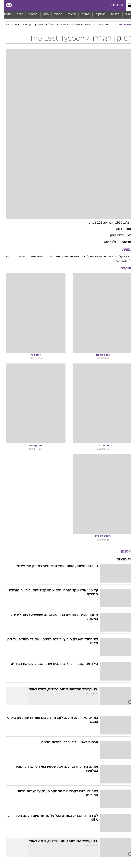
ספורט (82, 15)
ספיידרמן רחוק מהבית (29, 25)
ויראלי (68, 15)
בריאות (29, 15)
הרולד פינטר (108, 242)
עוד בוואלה (121, 560)
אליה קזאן (113, 235)
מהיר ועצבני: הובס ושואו (93, 25)
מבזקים (97, 15)
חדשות (112, 15)
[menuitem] (111, 15)
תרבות (55, 15)
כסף (42, 15)
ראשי (125, 15)
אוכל (16, 15)
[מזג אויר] (16, 5)
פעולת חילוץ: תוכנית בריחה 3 (61, 25)
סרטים (114, 5)
